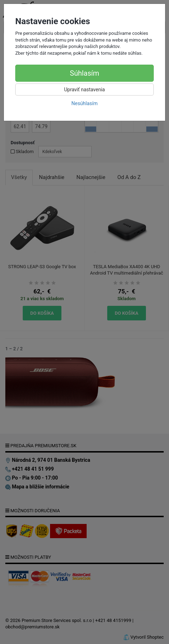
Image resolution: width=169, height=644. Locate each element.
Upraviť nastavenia (85, 90)
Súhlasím (84, 73)
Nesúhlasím (84, 103)
